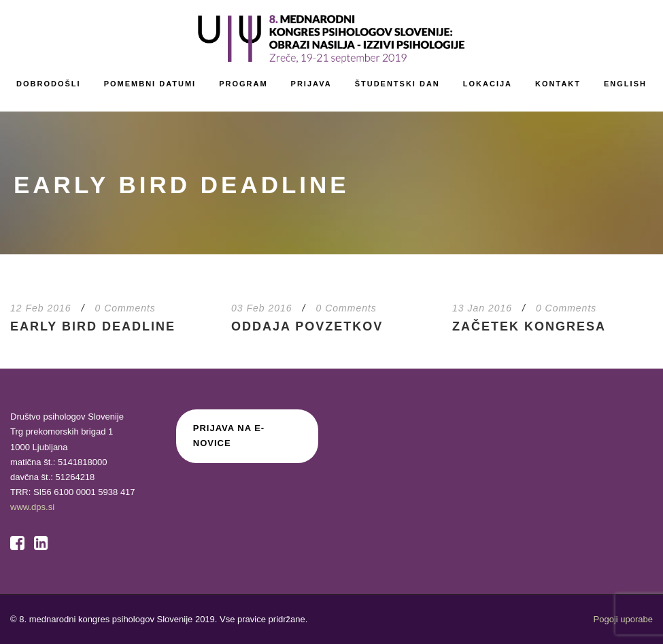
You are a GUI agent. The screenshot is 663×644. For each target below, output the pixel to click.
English (625, 84)
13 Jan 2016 (482, 308)
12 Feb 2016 (41, 308)
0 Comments (125, 308)
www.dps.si (32, 507)
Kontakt (558, 84)
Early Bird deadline (93, 326)
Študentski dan (397, 84)
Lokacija (488, 84)
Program (243, 84)
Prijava (311, 84)
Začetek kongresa (529, 326)
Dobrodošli (49, 84)
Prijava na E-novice (229, 436)
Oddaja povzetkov (307, 326)
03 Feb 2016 (262, 308)
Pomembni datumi (150, 84)
